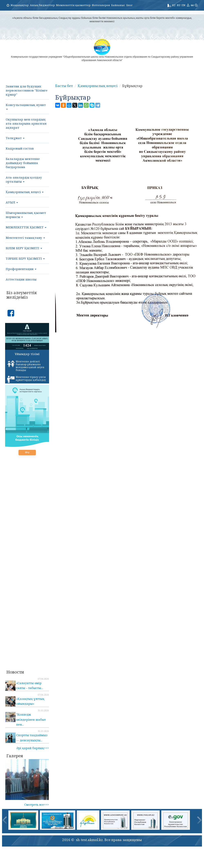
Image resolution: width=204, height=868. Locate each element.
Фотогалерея (101, 5)
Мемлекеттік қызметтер (73, 5)
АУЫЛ (12, 202)
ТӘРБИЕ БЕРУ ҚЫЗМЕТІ (25, 258)
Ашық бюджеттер (42, 5)
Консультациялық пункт (26, 106)
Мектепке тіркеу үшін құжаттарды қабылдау (27, 379)
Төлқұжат (15, 138)
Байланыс (118, 5)
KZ (174, 5)
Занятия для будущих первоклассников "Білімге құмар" (27, 90)
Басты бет (64, 86)
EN (183, 5)
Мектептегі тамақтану (25, 238)
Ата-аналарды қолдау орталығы (24, 179)
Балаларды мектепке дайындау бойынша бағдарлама (23, 163)
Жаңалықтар (20, 5)
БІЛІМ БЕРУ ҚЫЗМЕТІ (24, 248)
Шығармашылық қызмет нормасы (26, 215)
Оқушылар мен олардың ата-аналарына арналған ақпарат (26, 123)
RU (179, 5)
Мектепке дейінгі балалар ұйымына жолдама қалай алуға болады (26, 366)
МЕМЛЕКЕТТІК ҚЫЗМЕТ (26, 227)
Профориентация (21, 269)
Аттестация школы (21, 279)
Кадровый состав (20, 148)
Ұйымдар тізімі (27, 354)
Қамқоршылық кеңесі (25, 192)
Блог (129, 5)
